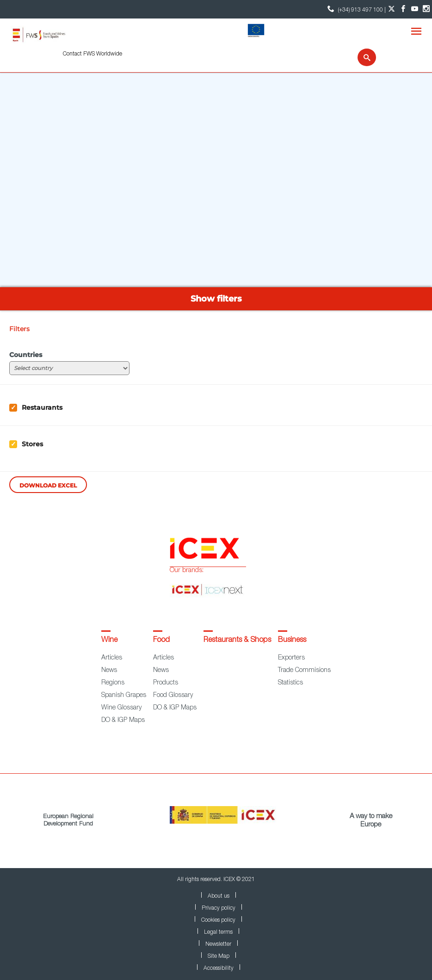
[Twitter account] (392, 9)
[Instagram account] (426, 9)
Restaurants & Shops (237, 641)
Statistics (290, 683)
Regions (113, 683)
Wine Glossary (121, 708)
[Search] (361, 57)
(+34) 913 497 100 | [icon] (355, 9)
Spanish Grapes (124, 696)
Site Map (219, 956)
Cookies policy (218, 920)
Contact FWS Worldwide (93, 54)
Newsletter (218, 944)
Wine (109, 641)
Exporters (291, 658)
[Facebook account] (403, 9)
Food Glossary (173, 696)
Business (292, 641)
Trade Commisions (304, 671)
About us (219, 896)
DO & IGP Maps (123, 721)
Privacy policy (219, 908)
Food (161, 641)
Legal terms (218, 932)
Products (166, 683)
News (109, 671)
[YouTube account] (415, 9)
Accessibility (219, 968)
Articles (112, 658)
